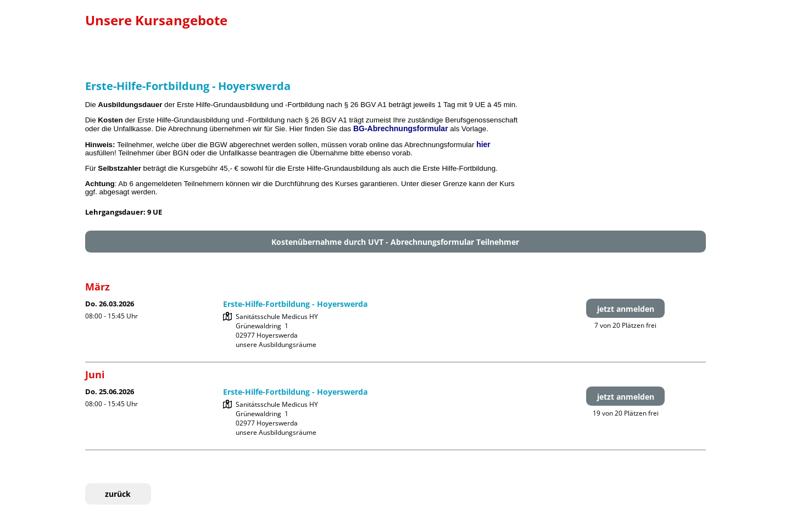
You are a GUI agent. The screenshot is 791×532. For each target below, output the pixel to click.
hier (483, 144)
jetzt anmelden (626, 309)
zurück (118, 494)
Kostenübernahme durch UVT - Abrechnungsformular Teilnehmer (395, 242)
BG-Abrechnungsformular (401, 128)
